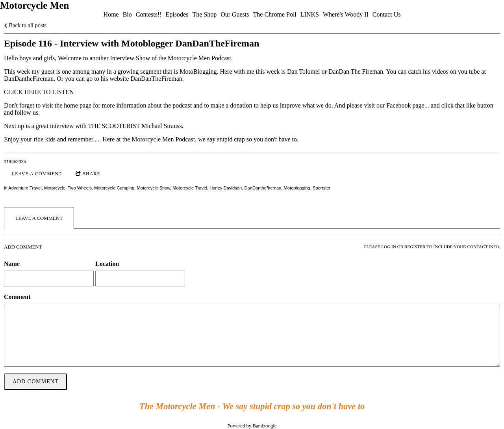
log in (389, 247)
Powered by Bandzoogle (252, 426)
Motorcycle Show (153, 188)
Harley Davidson (226, 188)
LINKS (310, 14)
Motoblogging (297, 188)
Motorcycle (55, 188)
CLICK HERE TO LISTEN (39, 92)
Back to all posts (25, 25)
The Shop (204, 14)
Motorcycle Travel (190, 188)
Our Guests (235, 14)
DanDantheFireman (29, 79)
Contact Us (387, 14)
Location (107, 264)
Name (12, 264)
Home (111, 14)
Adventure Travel (25, 188)
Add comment (35, 382)
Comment (17, 297)
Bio (127, 14)
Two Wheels (80, 188)
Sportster (321, 188)
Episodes (177, 14)
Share (88, 174)
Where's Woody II (346, 14)
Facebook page (405, 105)
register (415, 247)
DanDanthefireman (263, 188)
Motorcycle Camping (114, 188)
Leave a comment (37, 174)
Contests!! (149, 14)
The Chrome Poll (275, 14)
